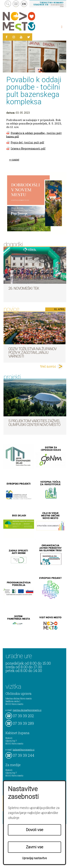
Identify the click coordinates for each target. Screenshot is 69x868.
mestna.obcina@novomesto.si (27, 710)
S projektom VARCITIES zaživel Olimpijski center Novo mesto (34, 423)
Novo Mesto (28, 21)
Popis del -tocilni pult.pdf (27, 142)
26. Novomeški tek (24, 288)
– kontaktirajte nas (48, 4)
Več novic (48, 366)
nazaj (16, 160)
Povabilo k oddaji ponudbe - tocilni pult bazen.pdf (34, 135)
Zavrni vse (35, 847)
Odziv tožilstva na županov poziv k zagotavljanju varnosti (32, 353)
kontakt (16, 4)
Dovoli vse (35, 830)
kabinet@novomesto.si (24, 750)
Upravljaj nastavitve (34, 858)
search (8, 4)
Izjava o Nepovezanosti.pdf (28, 148)
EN (24, 4)
